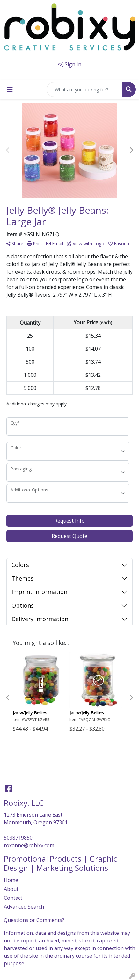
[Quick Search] (84, 89)
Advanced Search (24, 907)
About (11, 889)
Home (11, 880)
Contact (13, 898)
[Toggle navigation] (10, 89)
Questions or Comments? (34, 920)
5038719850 (18, 838)
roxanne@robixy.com (29, 845)
